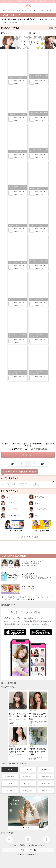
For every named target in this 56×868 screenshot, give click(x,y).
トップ (10, 770)
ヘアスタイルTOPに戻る (28, 537)
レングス (9, 33)
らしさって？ (13, 845)
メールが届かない (32, 845)
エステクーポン (46, 791)
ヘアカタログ (46, 770)
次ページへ (28, 455)
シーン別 (28, 33)
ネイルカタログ (46, 777)
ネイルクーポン (28, 791)
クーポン (10, 791)
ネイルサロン (28, 784)
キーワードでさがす (10, 478)
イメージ (19, 33)
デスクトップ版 (28, 850)
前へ (13, 464)
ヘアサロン (10, 784)
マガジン (28, 770)
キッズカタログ (28, 777)
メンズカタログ (10, 777)
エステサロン (46, 784)
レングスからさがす (10, 491)
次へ (43, 464)
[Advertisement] (28, 413)
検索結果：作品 (29, 28)
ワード (37, 33)
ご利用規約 (22, 845)
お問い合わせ (43, 845)
